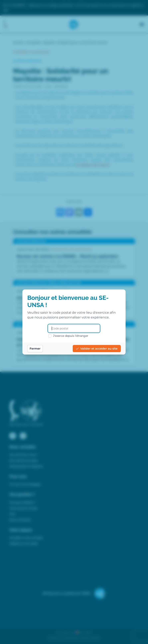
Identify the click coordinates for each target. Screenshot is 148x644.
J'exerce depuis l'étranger (68, 336)
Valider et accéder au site (97, 349)
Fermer (35, 349)
